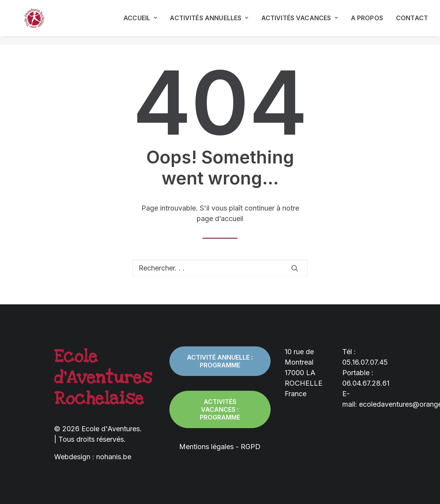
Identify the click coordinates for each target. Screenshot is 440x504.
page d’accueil (220, 219)
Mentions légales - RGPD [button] (220, 447)
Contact (412, 23)
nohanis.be (114, 457)
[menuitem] (143, 23)
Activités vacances (300, 23)
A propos (367, 23)
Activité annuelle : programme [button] (221, 361)
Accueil (140, 23)
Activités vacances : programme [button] (220, 409)
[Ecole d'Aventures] (28, 23)
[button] (295, 268)
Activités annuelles (209, 23)
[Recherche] (220, 268)
